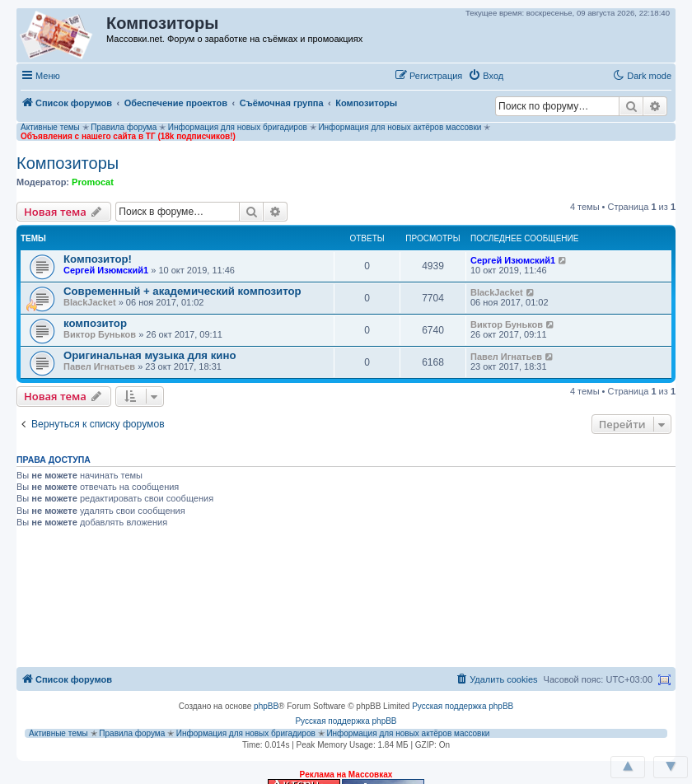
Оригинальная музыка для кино (150, 355)
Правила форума (124, 127)
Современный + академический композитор (182, 291)
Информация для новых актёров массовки (400, 127)
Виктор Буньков (100, 334)
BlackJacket (90, 302)
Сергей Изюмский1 (106, 270)
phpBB (266, 706)
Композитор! (98, 259)
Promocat (93, 182)
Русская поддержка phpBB (463, 706)
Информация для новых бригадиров (238, 127)
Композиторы (68, 163)
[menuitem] (486, 76)
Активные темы (50, 127)
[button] (526, 75)
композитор (95, 323)
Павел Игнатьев (99, 366)
